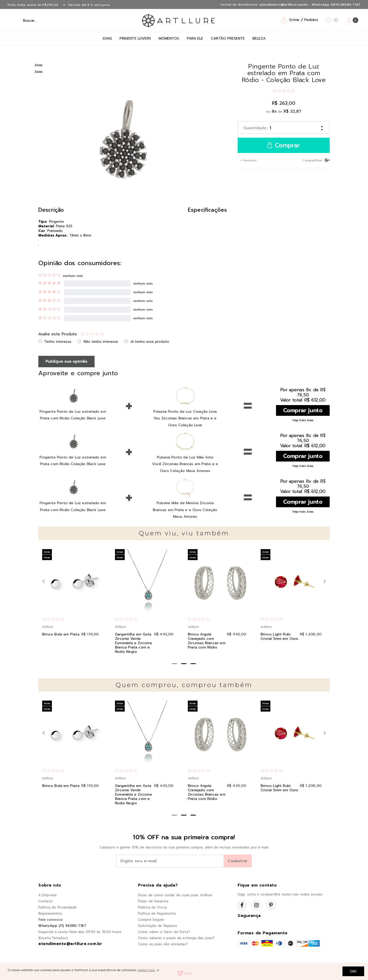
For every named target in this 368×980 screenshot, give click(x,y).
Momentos (169, 38)
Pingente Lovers (135, 38)
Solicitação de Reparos (158, 926)
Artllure (48, 627)
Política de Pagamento (157, 913)
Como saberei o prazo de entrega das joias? (176, 938)
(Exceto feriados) (53, 938)
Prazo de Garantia (153, 901)
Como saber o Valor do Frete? (164, 932)
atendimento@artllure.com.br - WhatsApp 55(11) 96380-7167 (310, 5)
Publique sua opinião (66, 361)
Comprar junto (303, 410)
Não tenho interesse (101, 342)
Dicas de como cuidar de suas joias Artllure (175, 895)
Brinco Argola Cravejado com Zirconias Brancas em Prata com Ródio (207, 641)
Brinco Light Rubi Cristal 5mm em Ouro (280, 636)
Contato (45, 901)
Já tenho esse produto (150, 342)
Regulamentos (50, 913)
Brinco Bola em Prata (61, 634)
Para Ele (195, 38)
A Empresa (47, 895)
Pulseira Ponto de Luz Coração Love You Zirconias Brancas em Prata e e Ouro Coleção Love (185, 418)
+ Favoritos (248, 160)
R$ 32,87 (292, 111)
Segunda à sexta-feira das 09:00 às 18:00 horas (80, 932)
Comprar (284, 146)
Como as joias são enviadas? (163, 944)
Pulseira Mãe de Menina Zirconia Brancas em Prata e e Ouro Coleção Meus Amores (185, 510)
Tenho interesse (58, 342)
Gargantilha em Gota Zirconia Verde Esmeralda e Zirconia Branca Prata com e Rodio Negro (133, 643)
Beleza (259, 38)
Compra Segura (151, 920)
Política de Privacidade (57, 907)
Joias (107, 38)
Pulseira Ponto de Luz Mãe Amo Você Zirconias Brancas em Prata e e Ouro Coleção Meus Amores (185, 464)
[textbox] (43, 20)
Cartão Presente (228, 38)
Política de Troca (152, 907)
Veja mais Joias (303, 420)
